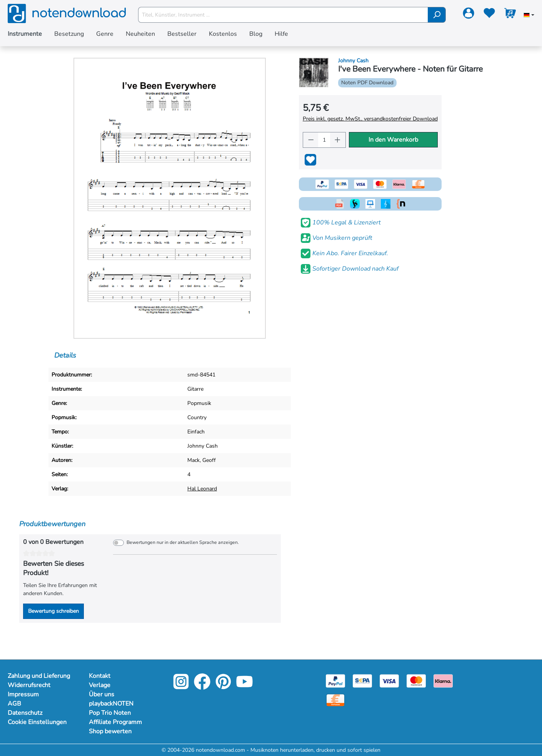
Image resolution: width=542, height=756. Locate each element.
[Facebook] (202, 687)
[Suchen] (437, 15)
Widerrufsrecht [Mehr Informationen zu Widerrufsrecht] (29, 685)
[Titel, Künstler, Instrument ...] (283, 15)
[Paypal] (335, 680)
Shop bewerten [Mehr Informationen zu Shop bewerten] (110, 731)
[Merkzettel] (489, 15)
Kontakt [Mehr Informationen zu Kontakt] (100, 676)
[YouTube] (244, 687)
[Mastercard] (416, 680)
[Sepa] (362, 680)
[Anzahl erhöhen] (338, 140)
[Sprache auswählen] (529, 16)
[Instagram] (181, 687)
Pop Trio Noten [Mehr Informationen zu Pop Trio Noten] (110, 713)
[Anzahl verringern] (311, 140)
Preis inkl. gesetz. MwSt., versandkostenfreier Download (370, 119)
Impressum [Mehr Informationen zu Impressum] (23, 694)
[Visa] (389, 680)
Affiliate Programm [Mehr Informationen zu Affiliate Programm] (115, 722)
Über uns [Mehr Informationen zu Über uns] (102, 694)
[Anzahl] (324, 140)
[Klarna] (443, 680)
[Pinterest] (223, 687)
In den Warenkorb (393, 140)
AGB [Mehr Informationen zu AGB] (14, 704)
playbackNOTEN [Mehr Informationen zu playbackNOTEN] (111, 704)
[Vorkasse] (335, 700)
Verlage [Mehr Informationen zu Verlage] (100, 685)
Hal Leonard (202, 489)
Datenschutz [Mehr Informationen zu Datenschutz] (25, 713)
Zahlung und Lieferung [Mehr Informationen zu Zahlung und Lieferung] (39, 676)
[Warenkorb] (510, 15)
